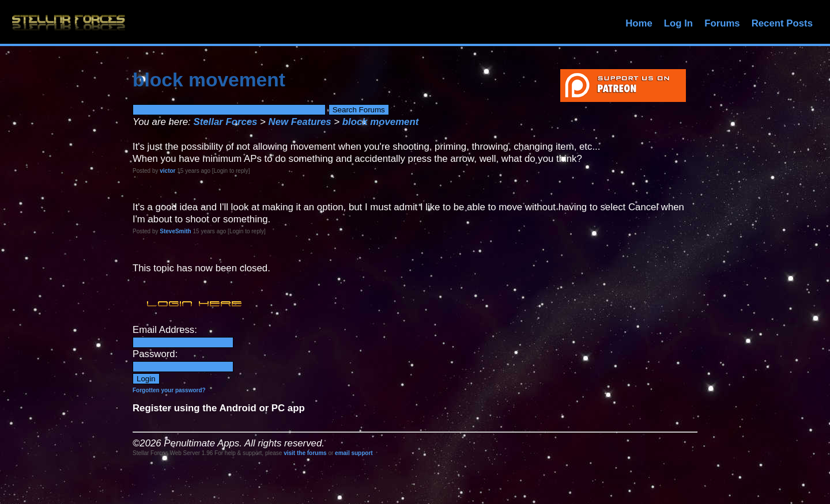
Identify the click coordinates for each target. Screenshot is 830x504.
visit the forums (305, 453)
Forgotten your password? (169, 390)
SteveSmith (175, 231)
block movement (380, 122)
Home (639, 23)
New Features (300, 122)
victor (167, 171)
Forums (722, 23)
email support (354, 453)
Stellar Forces (225, 122)
